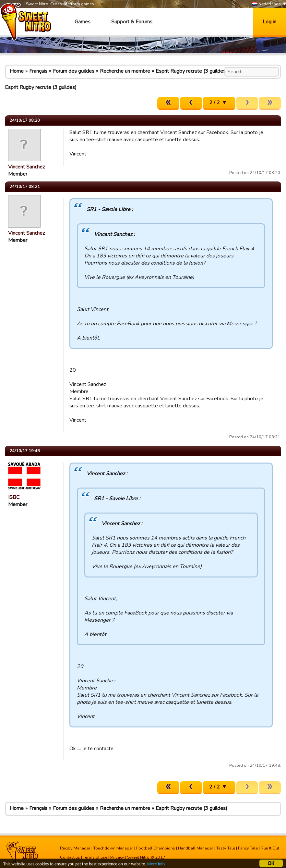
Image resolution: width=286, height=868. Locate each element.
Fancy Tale (248, 848)
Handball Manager (196, 848)
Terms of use (95, 857)
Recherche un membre (125, 71)
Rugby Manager (75, 848)
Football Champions (156, 848)
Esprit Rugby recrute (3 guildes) (191, 71)
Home (17, 71)
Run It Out (270, 848)
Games (83, 22)
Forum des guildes (74, 71)
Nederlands (267, 4)
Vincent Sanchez (26, 167)
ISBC (14, 497)
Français (38, 71)
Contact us (70, 857)
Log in (269, 22)
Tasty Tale (226, 848)
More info (156, 865)
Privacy (117, 857)
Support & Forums (132, 22)
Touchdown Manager (113, 848)
